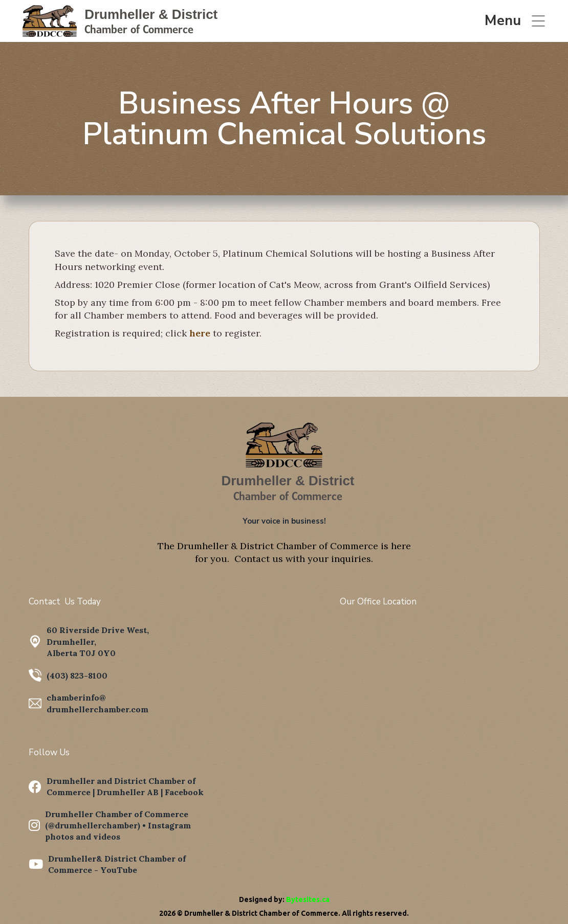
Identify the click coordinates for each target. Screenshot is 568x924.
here (200, 333)
